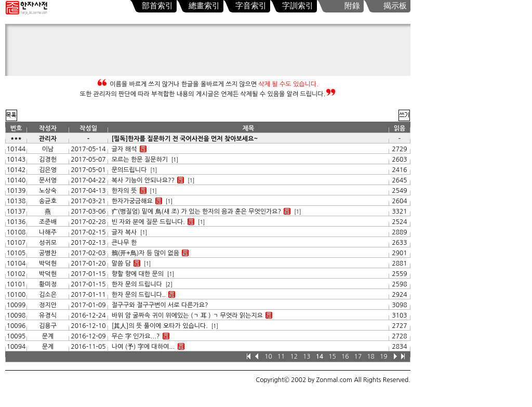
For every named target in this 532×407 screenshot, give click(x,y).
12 (294, 357)
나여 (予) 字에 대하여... (143, 347)
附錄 (352, 6)
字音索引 (251, 6)
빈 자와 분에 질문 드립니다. (148, 222)
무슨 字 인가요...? (136, 336)
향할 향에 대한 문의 (138, 274)
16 (345, 357)
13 (307, 357)
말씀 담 (121, 264)
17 (358, 357)
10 (268, 357)
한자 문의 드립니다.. (139, 295)
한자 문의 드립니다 (137, 284)
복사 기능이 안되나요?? (143, 180)
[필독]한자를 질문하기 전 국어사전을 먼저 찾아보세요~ (185, 139)
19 (384, 357)
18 (371, 357)
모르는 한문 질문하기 (140, 160)
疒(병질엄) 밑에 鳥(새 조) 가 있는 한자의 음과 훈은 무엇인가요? (196, 212)
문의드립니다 (129, 170)
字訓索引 (298, 6)
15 (332, 357)
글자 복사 (125, 232)
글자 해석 (124, 149)
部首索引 (157, 6)
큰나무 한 (124, 243)
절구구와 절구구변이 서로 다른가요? (160, 305)
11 (281, 357)
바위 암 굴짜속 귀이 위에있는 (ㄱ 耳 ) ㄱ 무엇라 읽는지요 (187, 316)
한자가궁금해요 (132, 201)
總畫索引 (204, 6)
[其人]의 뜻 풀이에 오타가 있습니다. (160, 326)
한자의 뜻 (124, 191)
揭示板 (395, 6)
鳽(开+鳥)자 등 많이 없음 (145, 253)
